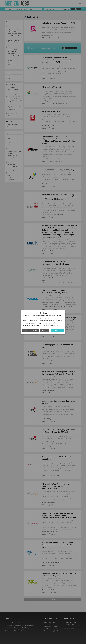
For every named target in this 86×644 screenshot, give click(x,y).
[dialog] (43, 322)
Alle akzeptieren (57, 330)
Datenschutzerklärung (55, 325)
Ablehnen (45, 330)
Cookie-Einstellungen (31, 330)
